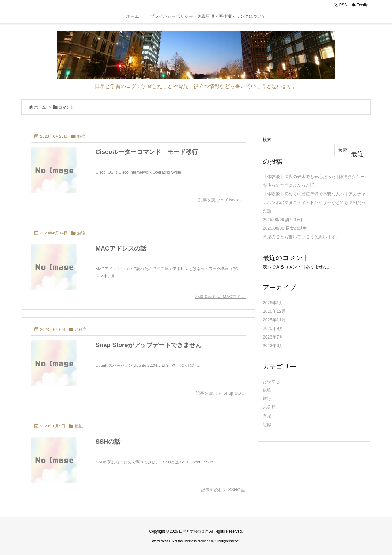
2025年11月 (274, 320)
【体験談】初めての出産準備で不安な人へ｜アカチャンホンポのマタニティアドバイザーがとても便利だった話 (314, 202)
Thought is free (227, 541)
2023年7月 (273, 337)
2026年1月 (273, 303)
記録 (267, 424)
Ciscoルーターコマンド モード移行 (147, 152)
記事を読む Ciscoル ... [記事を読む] (222, 200)
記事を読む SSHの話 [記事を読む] (223, 490)
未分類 (269, 407)
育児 (267, 416)
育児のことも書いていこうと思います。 (301, 237)
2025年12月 (274, 311)
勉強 (81, 136)
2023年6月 (273, 346)
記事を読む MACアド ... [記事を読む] (221, 297)
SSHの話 (108, 442)
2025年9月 (273, 328)
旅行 (267, 399)
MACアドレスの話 (121, 248)
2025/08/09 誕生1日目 (284, 220)
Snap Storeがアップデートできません (149, 345)
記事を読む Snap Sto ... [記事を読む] (221, 393)
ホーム (40, 107)
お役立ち (83, 329)
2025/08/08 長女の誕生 (285, 228)
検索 (267, 140)
